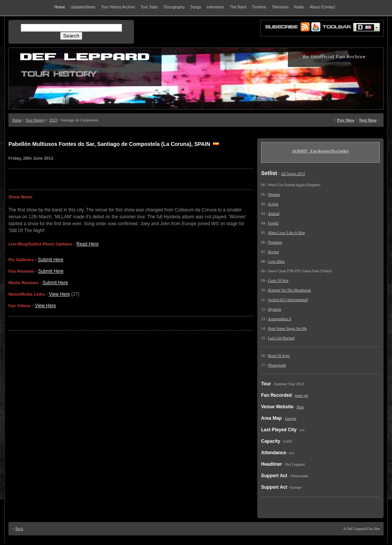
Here (300, 407)
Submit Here (51, 260)
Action (273, 204)
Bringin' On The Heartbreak (289, 290)
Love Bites (276, 261)
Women (274, 194)
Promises (275, 242)
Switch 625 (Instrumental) (288, 300)
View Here (59, 294)
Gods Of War (278, 281)
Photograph (277, 365)
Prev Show (346, 120)
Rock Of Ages (279, 356)
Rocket (273, 252)
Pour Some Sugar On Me (287, 328)
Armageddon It (280, 319)
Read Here (88, 244)
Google (290, 418)
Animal (274, 214)
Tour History (35, 120)
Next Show (368, 120)
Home (17, 120)
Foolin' (273, 223)
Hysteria (274, 309)
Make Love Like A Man (286, 233)
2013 (53, 120)
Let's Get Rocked (281, 338)
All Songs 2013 (293, 174)
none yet (301, 395)
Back (19, 529)
